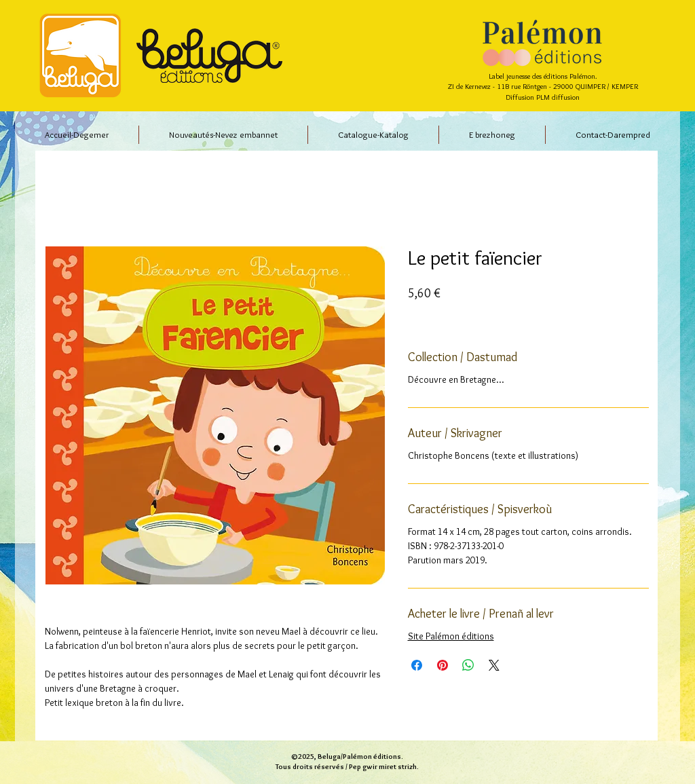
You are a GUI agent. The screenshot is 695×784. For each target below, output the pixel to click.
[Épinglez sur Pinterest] (443, 665)
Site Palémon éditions (451, 636)
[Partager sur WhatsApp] (468, 665)
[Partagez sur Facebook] (417, 665)
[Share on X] (494, 665)
